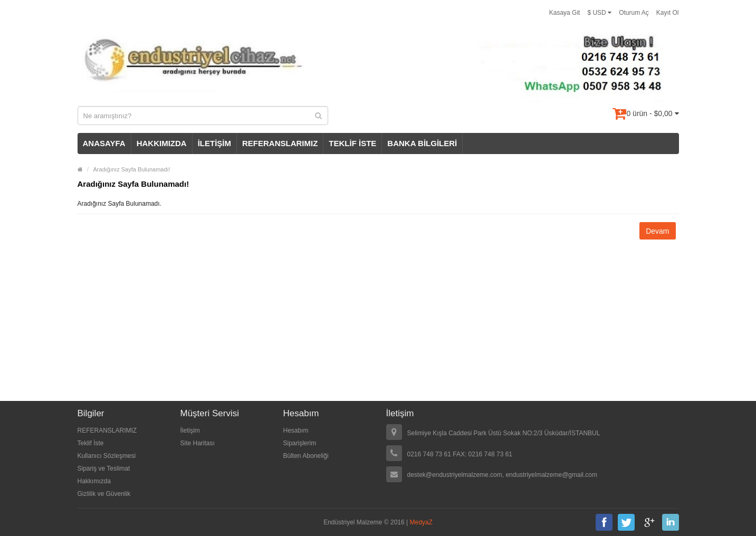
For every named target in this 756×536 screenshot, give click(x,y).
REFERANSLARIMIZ (280, 143)
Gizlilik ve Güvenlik (104, 494)
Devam (657, 231)
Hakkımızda (94, 481)
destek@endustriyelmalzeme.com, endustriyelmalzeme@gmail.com (503, 475)
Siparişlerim (300, 443)
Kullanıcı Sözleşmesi (107, 456)
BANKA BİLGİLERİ (422, 143)
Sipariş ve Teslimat (104, 468)
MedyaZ (421, 522)
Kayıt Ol (668, 13)
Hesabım (296, 430)
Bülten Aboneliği (306, 456)
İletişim (190, 430)
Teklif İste (91, 443)
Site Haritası (198, 443)
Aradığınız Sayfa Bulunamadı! (132, 169)
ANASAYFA (104, 143)
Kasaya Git (565, 13)
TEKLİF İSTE (352, 143)
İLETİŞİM (214, 143)
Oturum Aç (634, 13)
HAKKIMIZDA (162, 143)
